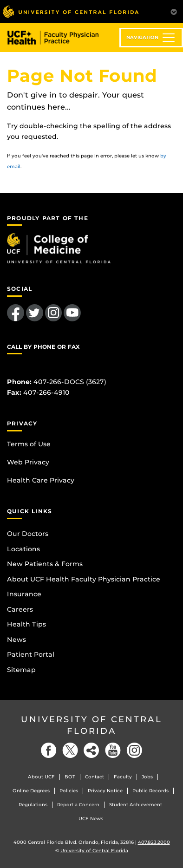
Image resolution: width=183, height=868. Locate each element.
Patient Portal (31, 654)
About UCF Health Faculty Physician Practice (84, 579)
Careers (20, 609)
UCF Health (60, 38)
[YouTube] (113, 750)
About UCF (41, 777)
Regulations (33, 805)
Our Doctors (28, 534)
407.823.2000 (154, 842)
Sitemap (21, 670)
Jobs (147, 777)
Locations (23, 549)
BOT (70, 777)
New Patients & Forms (45, 564)
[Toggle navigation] (151, 38)
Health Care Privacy (41, 480)
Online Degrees (31, 791)
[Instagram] (134, 750)
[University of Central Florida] (71, 11)
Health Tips (26, 624)
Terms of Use (29, 444)
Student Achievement (136, 805)
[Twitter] (70, 750)
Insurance (24, 594)
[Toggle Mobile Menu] (174, 11)
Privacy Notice (105, 791)
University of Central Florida (91, 725)
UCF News (91, 819)
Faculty (123, 777)
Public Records (150, 791)
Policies (69, 791)
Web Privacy (28, 462)
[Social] (91, 750)
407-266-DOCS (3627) (70, 382)
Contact (95, 777)
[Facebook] (49, 750)
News (16, 640)
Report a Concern (78, 805)
